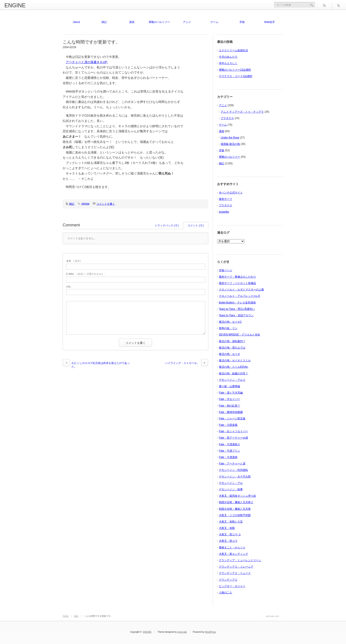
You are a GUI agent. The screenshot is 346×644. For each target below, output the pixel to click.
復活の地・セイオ (229, 354)
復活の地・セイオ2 (230, 322)
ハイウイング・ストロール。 (182, 363)
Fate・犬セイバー (229, 399)
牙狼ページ (226, 270)
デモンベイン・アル (231, 483)
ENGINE (15, 5)
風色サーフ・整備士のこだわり (237, 277)
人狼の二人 (226, 593)
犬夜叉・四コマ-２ (230, 534)
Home (66, 616)
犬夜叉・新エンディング (233, 554)
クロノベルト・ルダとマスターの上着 (241, 290)
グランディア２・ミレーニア (236, 567)
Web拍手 (269, 22)
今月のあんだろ (228, 57)
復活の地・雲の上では (232, 348)
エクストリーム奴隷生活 (233, 50)
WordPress (210, 632)
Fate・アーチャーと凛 (232, 464)
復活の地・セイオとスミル (235, 360)
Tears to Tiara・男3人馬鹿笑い (237, 309)
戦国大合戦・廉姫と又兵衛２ (236, 502)
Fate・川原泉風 (228, 425)
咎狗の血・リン (228, 328)
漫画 (132, 22)
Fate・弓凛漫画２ (229, 444)
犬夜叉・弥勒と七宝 (231, 522)
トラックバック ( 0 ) (167, 225)
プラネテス (227, 118)
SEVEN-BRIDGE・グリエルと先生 (240, 335)
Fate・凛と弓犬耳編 (231, 393)
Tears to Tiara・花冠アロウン (236, 315)
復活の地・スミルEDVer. (234, 367)
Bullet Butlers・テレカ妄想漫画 (237, 303)
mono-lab (182, 632)
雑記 (104, 22)
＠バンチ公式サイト (231, 193)
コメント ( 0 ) (196, 225)
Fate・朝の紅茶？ (229, 406)
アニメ (187, 22)
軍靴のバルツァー (159, 22)
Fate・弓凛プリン (229, 451)
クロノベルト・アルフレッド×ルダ (240, 296)
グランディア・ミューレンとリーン (240, 560)
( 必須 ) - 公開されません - (86, 274)
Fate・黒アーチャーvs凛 (233, 438)
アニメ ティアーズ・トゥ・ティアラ (242, 112)
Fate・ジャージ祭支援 (232, 419)
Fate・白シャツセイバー (233, 431)
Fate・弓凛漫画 (228, 457)
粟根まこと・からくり (232, 547)
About (76, 22)
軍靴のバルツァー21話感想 (235, 70)
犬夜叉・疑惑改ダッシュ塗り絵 (237, 496)
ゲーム (214, 22)
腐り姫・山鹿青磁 (229, 386)
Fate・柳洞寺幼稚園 (231, 412)
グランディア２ (228, 580)
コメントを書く (106, 204)
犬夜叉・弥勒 (227, 528)
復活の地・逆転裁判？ (232, 341)
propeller (224, 212)
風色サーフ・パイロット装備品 (237, 283)
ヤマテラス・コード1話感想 (236, 76)
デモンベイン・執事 (231, 489)
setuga (85, 204)
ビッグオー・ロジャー (232, 586)
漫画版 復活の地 (230, 144)
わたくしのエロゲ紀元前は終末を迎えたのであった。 (101, 365)
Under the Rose (230, 138)
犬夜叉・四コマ (228, 541)
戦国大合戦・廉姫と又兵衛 (235, 509)
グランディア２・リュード (235, 573)
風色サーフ (226, 199)
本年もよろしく (228, 63)
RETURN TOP (273, 616)
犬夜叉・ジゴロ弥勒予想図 (235, 515)
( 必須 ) (74, 261)
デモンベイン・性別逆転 (233, 470)
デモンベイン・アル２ (232, 380)
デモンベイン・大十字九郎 (235, 477)
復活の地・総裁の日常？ (233, 373)
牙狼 (242, 22)
